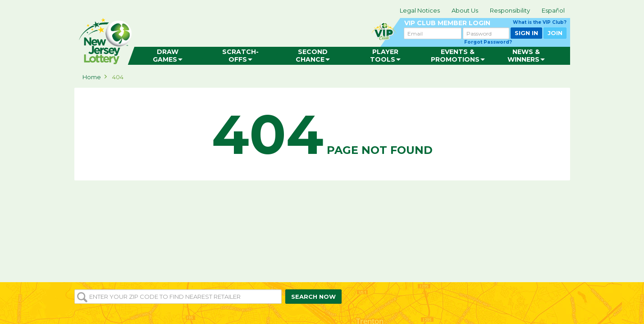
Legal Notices (420, 10)
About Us (465, 10)
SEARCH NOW (313, 297)
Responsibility (510, 10)
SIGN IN (526, 33)
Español (553, 10)
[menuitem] (167, 56)
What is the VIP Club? (540, 22)
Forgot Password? (488, 42)
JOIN (555, 33)
